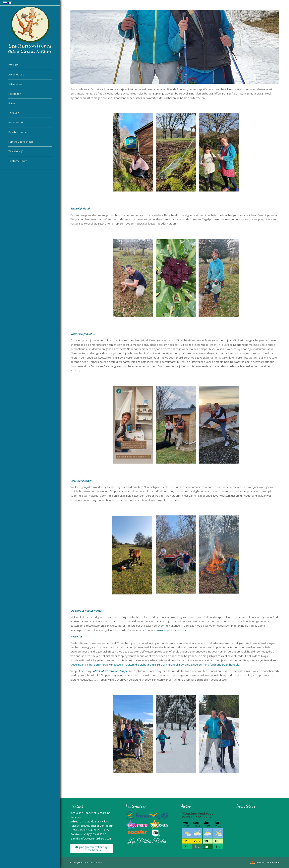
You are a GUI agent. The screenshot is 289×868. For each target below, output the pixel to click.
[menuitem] (30, 65)
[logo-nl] (30, 30)
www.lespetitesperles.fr (172, 630)
